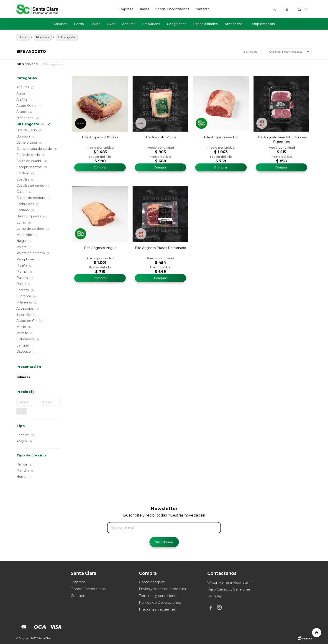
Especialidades (205, 24)
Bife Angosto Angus (100, 248)
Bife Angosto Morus (160, 137)
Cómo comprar (152, 582)
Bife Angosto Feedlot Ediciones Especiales (281, 140)
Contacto (202, 9)
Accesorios (234, 24)
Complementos (262, 24)
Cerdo (79, 24)
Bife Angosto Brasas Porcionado (160, 248)
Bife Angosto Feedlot (221, 137)
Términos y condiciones (159, 596)
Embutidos (151, 24)
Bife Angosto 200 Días (100, 137)
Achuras (129, 24)
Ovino (96, 24)
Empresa (126, 9)
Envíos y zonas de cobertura (162, 589)
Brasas (144, 9)
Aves (111, 24)
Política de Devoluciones (160, 602)
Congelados (177, 24)
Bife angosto (51, 64)
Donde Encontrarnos (172, 9)
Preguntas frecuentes (157, 609)
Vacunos (60, 24)
